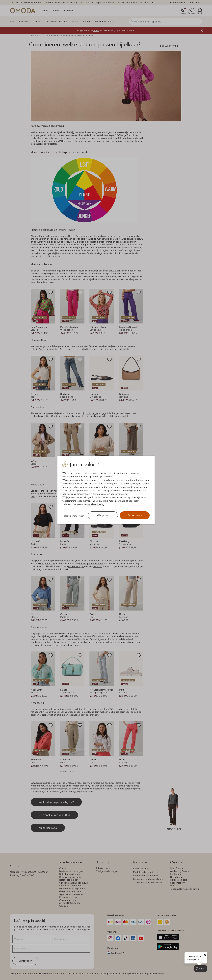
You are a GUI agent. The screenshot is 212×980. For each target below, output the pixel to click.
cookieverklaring (119, 494)
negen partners (83, 473)
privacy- (103, 494)
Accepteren (135, 515)
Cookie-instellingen (74, 516)
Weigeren (103, 515)
